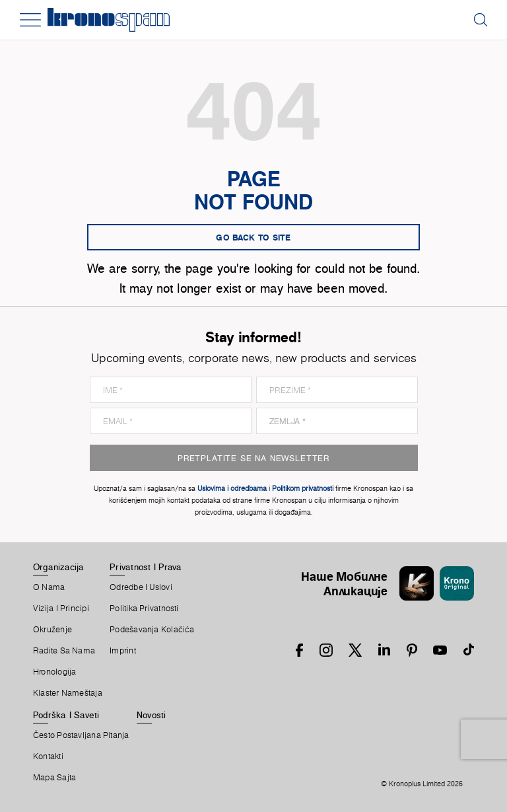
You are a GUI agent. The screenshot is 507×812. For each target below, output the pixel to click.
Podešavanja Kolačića (152, 630)
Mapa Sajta (54, 778)
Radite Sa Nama (64, 651)
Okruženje (52, 630)
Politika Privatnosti (144, 609)
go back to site (253, 237)
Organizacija (59, 567)
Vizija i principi (61, 609)
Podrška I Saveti (66, 715)
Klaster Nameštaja (68, 693)
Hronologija (54, 672)
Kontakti (48, 757)
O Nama (49, 587)
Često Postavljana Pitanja (81, 735)
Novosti (152, 715)
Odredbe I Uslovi (141, 587)
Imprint (123, 651)
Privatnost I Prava (146, 567)
